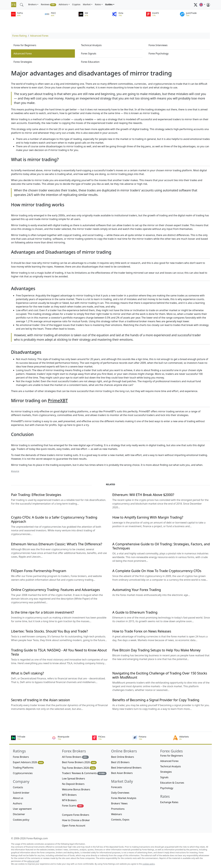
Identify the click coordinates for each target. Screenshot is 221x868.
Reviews (48, 5)
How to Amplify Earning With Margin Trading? (148, 517)
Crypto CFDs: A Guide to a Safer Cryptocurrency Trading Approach (54, 519)
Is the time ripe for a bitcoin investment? (43, 612)
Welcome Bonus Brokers (76, 789)
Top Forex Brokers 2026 (79, 768)
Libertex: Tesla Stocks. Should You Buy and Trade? (49, 631)
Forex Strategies (23, 62)
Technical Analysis (91, 45)
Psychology (167, 788)
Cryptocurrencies (23, 773)
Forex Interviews (158, 45)
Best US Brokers (120, 762)
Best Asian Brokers (122, 773)
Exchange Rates (169, 802)
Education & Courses (172, 783)
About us (18, 798)
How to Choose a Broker (76, 820)
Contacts (18, 787)
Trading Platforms (23, 768)
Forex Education (90, 62)
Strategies (166, 772)
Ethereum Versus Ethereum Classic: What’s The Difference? (57, 544)
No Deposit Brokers (73, 784)
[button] (202, 5)
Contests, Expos (120, 820)
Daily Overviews (120, 793)
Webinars (117, 814)
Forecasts (117, 787)
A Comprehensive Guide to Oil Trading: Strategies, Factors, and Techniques (161, 546)
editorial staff (33, 861)
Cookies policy (21, 820)
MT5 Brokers (69, 795)
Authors (17, 803)
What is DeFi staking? (27, 673)
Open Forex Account (74, 826)
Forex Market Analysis (124, 798)
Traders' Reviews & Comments (84, 773)
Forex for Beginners (25, 45)
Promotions (118, 809)
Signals (164, 777)
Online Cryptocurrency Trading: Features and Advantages (55, 590)
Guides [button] (109, 4)
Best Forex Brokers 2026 (79, 762)
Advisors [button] (63, 4)
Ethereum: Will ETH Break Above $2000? (143, 495)
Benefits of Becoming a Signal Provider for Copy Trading (156, 700)
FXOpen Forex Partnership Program (39, 571)
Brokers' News (119, 803)
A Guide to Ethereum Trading (135, 612)
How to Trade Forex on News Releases (142, 631)
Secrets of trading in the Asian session (41, 700)
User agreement (22, 809)
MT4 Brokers (69, 800)
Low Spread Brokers (74, 779)
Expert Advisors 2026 (28, 762)
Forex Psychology (159, 54)
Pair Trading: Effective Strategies (36, 495)
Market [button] (87, 4)
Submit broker (21, 793)
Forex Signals (89, 54)
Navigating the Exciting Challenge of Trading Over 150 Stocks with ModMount (160, 675)
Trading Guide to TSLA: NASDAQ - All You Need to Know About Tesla (59, 652)
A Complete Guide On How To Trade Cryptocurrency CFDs (157, 571)
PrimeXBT (58, 400)
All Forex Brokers (75, 757)
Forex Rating (19, 36)
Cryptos (76, 4)
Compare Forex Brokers (76, 815)
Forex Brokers (21, 757)
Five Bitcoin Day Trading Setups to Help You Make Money (156, 650)
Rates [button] (98, 4)
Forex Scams (73, 806)
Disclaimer (19, 814)
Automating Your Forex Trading (137, 590)
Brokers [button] (32, 4)
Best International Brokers (126, 768)
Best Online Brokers (123, 757)
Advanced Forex (39, 36)
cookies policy (149, 864)
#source (15, 471)
